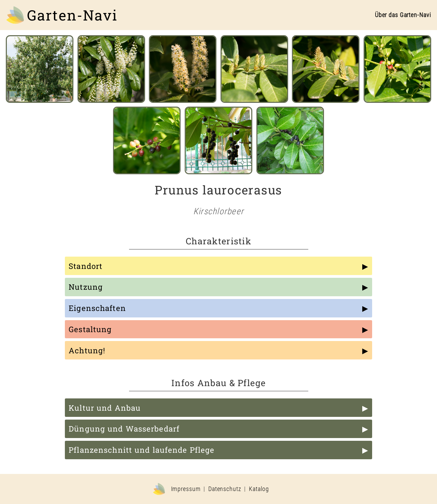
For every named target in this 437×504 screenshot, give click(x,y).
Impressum (186, 489)
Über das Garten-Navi (403, 15)
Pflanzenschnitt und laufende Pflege (142, 450)
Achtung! (87, 350)
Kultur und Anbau (105, 408)
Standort (86, 266)
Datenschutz (225, 489)
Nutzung (86, 287)
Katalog (259, 489)
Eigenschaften (97, 308)
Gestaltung (90, 329)
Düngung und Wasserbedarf (124, 429)
